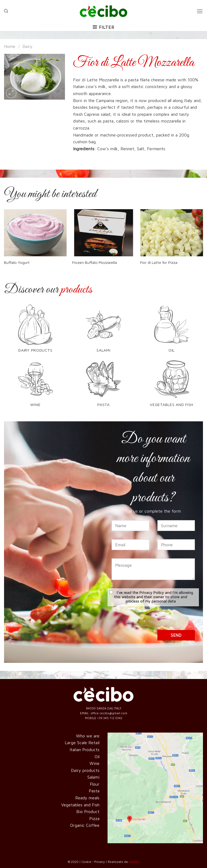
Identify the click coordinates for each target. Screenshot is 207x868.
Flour (95, 784)
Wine (94, 763)
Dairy (27, 46)
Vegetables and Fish (80, 805)
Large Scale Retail (82, 743)
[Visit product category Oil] (172, 332)
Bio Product (88, 811)
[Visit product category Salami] (103, 332)
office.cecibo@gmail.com (109, 713)
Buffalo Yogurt (17, 262)
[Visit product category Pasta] (103, 386)
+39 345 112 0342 (110, 718)
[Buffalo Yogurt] (35, 233)
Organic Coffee (85, 825)
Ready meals (87, 798)
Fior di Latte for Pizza (159, 262)
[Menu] (200, 11)
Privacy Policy (152, 592)
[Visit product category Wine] (35, 386)
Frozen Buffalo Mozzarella (95, 262)
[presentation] (153, 619)
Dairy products (85, 770)
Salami (93, 777)
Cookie (86, 862)
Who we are (88, 736)
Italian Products (84, 750)
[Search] (6, 11)
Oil (97, 757)
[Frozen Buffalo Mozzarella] (104, 233)
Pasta (94, 791)
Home (10, 46)
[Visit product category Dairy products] (35, 332)
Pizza (94, 818)
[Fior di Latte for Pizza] (172, 233)
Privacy (100, 862)
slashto (134, 862)
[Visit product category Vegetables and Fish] (172, 386)
